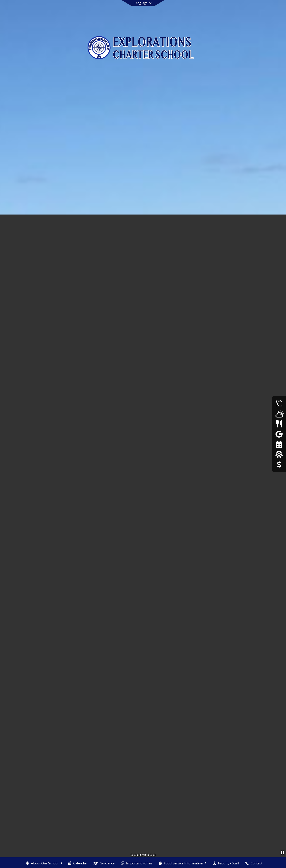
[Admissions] (279, 403)
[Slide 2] (135, 855)
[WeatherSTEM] (279, 413)
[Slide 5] (145, 855)
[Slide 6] (148, 855)
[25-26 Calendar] (279, 444)
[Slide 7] (151, 855)
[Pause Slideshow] (283, 852)
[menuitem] (44, 863)
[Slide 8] (154, 855)
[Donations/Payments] (279, 465)
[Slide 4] (141, 855)
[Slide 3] (138, 855)
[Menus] (279, 424)
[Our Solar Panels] (279, 454)
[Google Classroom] (279, 434)
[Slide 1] (132, 855)
